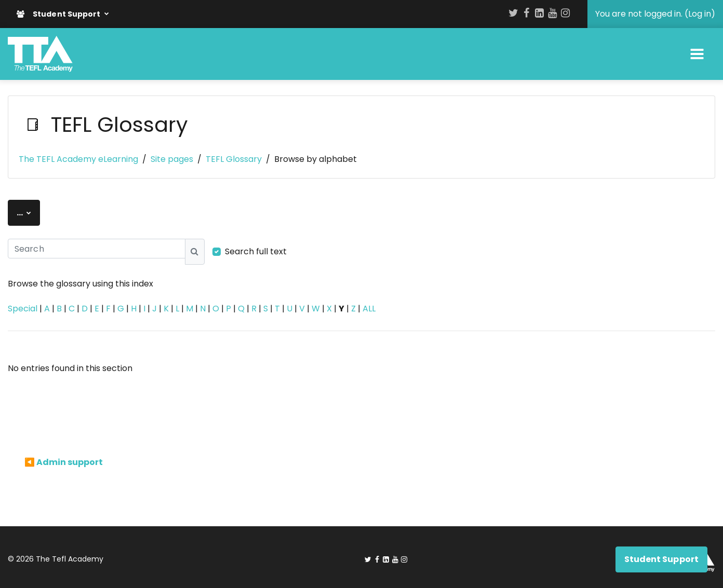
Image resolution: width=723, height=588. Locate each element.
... (28, 212)
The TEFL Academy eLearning (78, 159)
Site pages (172, 159)
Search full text (256, 251)
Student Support (59, 14)
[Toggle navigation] (697, 54)
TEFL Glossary (234, 159)
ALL (369, 309)
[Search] (97, 249)
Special (23, 309)
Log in (700, 14)
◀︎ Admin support (64, 462)
